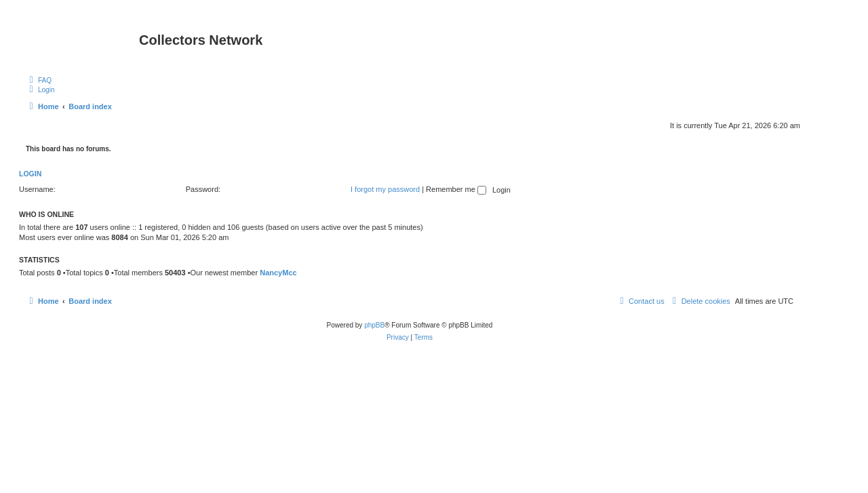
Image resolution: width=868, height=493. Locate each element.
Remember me (456, 189)
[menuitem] (39, 80)
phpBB (374, 325)
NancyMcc (278, 273)
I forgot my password (385, 189)
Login (30, 174)
